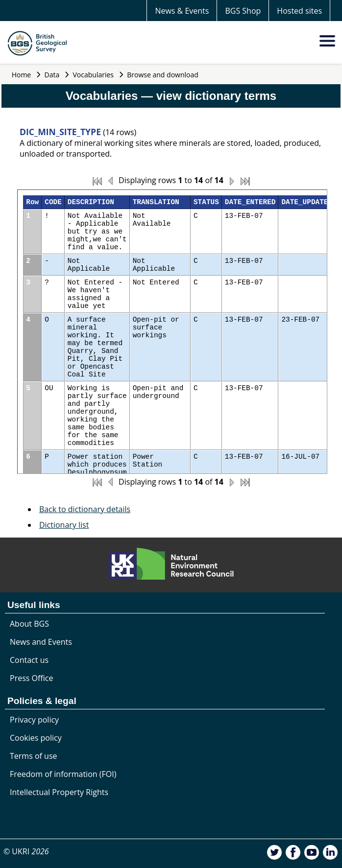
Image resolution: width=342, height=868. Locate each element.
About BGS (29, 624)
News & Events (182, 11)
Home (22, 75)
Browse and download (163, 75)
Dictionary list (64, 525)
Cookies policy (36, 738)
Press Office (31, 678)
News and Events (41, 642)
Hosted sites (299, 11)
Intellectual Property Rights (59, 792)
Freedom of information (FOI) (63, 774)
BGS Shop (243, 11)
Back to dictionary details (85, 509)
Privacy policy (34, 720)
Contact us (29, 660)
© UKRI (26, 851)
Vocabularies (94, 75)
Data (52, 75)
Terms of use (34, 756)
